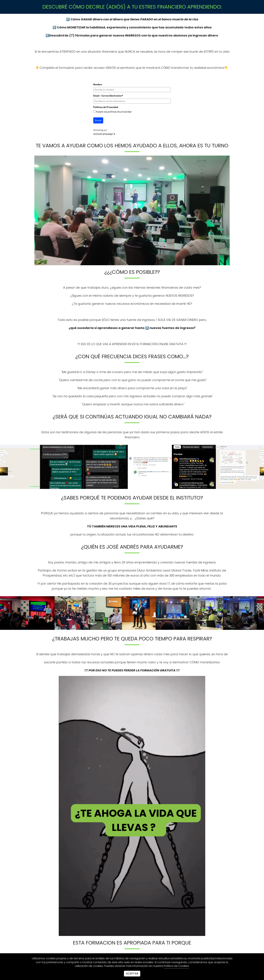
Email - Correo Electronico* (108, 96)
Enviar (98, 120)
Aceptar (132, 974)
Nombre (98, 84)
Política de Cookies (176, 966)
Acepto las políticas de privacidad (114, 112)
